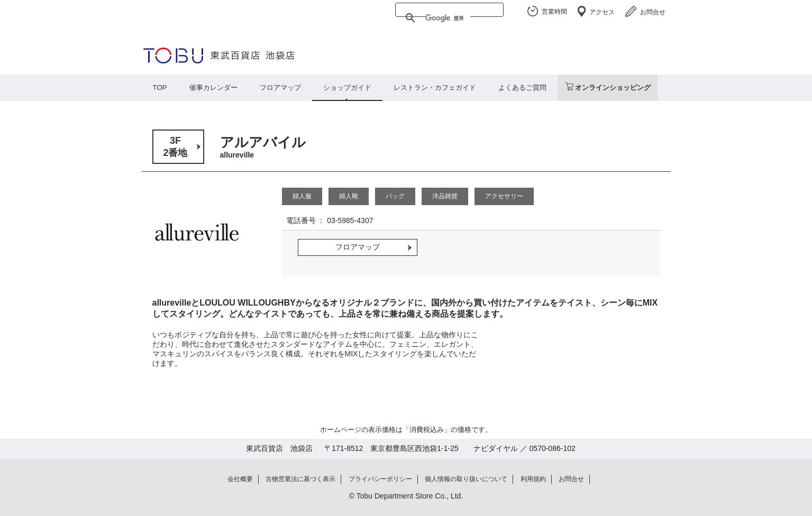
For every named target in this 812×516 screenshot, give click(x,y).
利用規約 (533, 479)
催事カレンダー (213, 87)
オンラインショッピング (613, 87)
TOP (160, 87)
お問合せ (653, 12)
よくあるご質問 (522, 87)
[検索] (448, 18)
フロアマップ (280, 87)
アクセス (602, 12)
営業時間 (554, 12)
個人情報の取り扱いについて (466, 479)
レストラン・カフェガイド (435, 87)
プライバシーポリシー (380, 479)
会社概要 (240, 479)
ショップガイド (347, 87)
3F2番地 (175, 147)
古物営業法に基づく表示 (300, 479)
